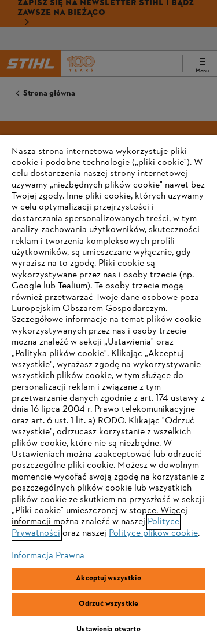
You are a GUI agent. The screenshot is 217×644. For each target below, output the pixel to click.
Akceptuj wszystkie (108, 579)
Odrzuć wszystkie (108, 604)
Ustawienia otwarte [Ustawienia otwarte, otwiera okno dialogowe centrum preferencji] (108, 630)
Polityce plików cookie (153, 533)
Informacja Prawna (48, 556)
